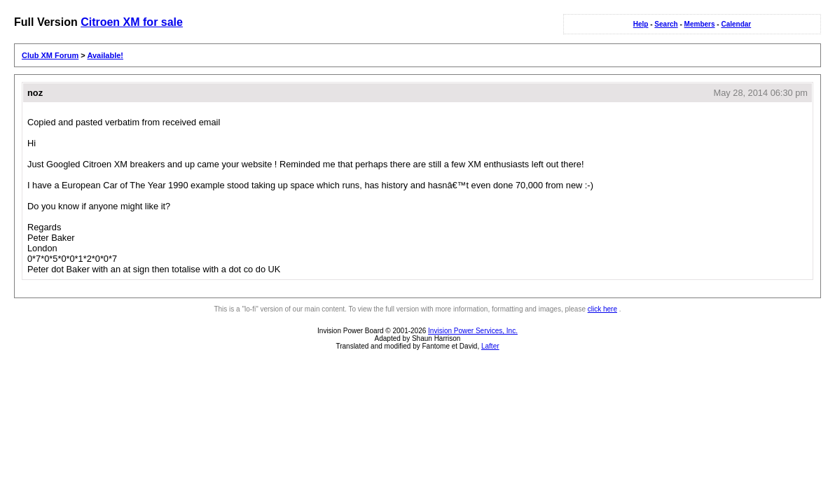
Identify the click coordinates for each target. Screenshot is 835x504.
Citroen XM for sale (132, 22)
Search (666, 24)
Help (641, 24)
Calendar (736, 24)
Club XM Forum (50, 55)
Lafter (490, 346)
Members (700, 24)
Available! (105, 55)
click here (602, 309)
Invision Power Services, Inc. (473, 331)
